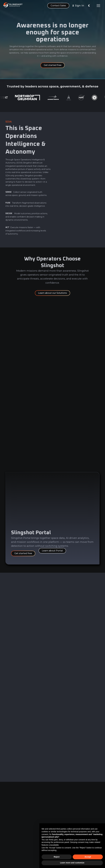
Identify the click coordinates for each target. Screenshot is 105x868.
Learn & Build (12, 836)
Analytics (10, 826)
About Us (35, 821)
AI (6, 831)
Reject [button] (57, 857)
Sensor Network (14, 841)
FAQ (32, 836)
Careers (34, 826)
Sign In (80, 6)
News (33, 831)
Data (8, 821)
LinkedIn (85, 821)
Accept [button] (88, 857)
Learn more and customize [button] (72, 863)
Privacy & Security (60, 823)
